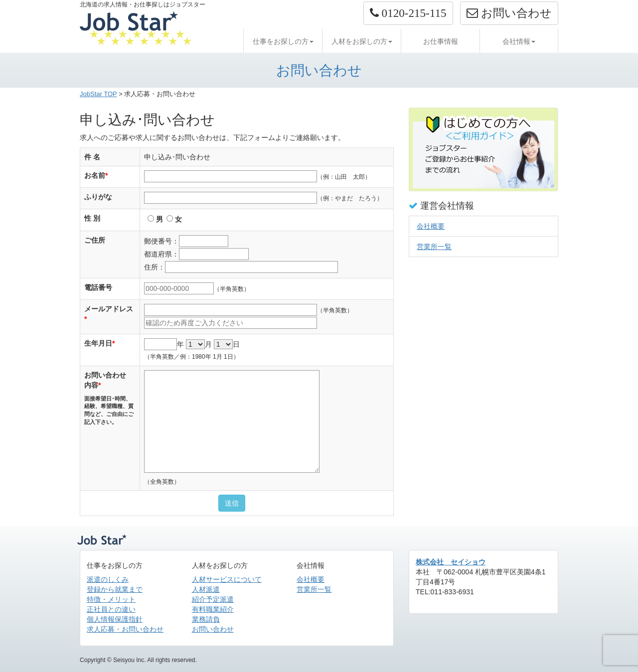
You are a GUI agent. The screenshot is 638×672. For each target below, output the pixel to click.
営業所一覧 (434, 247)
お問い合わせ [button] (509, 13)
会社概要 (431, 226)
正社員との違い (111, 609)
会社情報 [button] (519, 41)
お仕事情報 (441, 41)
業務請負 (206, 619)
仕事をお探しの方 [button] (283, 41)
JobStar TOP (98, 94)
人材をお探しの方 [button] (362, 41)
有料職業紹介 (213, 609)
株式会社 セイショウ (451, 562)
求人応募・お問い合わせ (125, 629)
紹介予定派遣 (213, 599)
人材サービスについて (227, 579)
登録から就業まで (115, 589)
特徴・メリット (111, 599)
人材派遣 (206, 589)
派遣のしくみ (108, 579)
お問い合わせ (213, 629)
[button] (408, 13)
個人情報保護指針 (115, 619)
